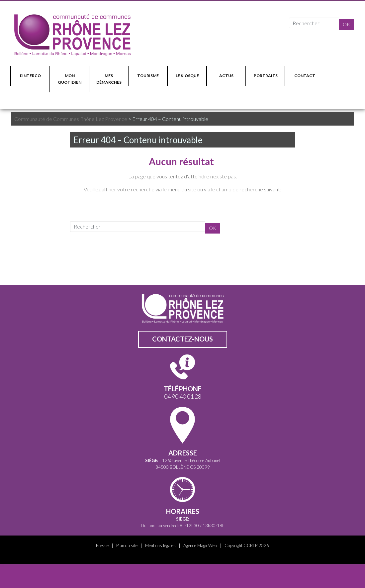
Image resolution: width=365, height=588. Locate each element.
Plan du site (127, 545)
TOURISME (148, 76)
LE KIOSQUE (187, 76)
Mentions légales (160, 545)
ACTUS (226, 76)
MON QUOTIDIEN (70, 79)
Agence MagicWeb (200, 545)
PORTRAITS (266, 76)
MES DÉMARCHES (109, 79)
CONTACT (305, 76)
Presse (102, 545)
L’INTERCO (30, 76)
